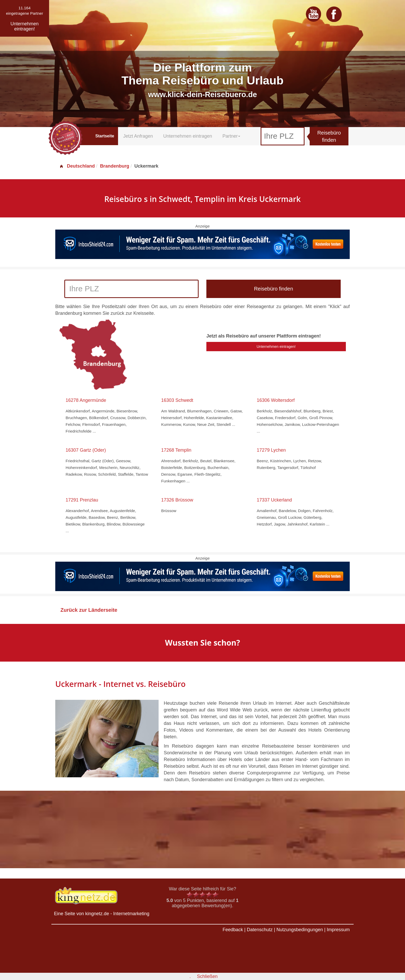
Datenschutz (260, 930)
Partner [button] (231, 136)
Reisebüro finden (329, 136)
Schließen (207, 976)
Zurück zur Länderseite (89, 610)
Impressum (338, 930)
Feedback (233, 930)
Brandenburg (115, 166)
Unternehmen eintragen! (276, 347)
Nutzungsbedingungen (300, 930)
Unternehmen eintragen (188, 136)
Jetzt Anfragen (138, 136)
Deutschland (77, 166)
